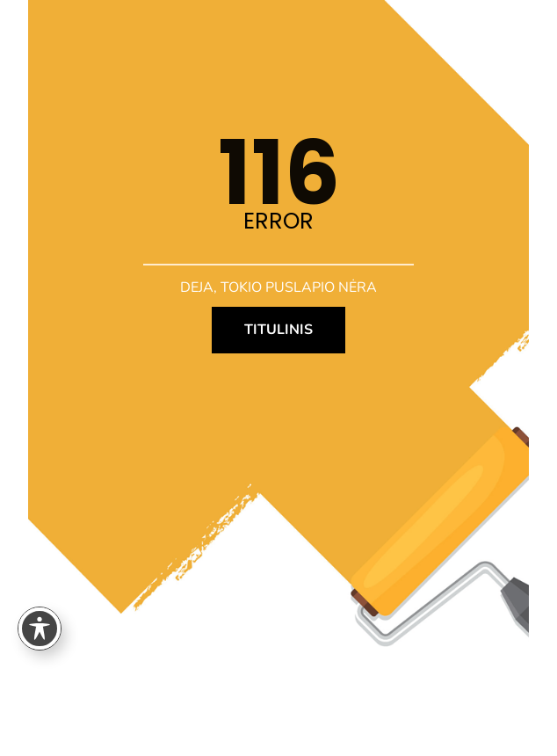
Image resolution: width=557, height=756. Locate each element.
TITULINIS (278, 330)
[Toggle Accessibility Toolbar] (40, 629)
